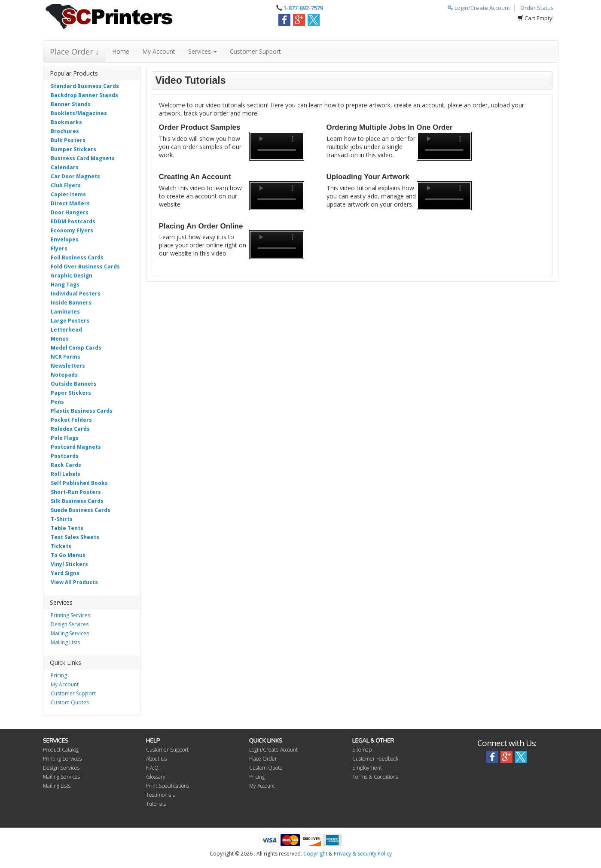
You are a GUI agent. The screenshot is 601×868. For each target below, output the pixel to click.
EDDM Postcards (73, 221)
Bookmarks (66, 122)
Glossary (156, 777)
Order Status (537, 8)
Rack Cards (66, 465)
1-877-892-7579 (303, 8)
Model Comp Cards (76, 348)
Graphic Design (72, 276)
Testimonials (160, 795)
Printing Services (70, 615)
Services (203, 51)
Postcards (65, 456)
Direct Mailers (70, 203)
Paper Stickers (71, 393)
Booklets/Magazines (79, 113)
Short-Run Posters (76, 492)
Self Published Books (79, 483)
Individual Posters (76, 294)
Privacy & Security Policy (363, 854)
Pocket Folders (71, 420)
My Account (159, 51)
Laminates (65, 312)
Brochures (65, 131)
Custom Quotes (70, 702)
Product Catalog (61, 750)
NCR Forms (66, 357)
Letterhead (66, 330)
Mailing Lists (65, 642)
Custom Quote (266, 768)
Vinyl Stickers (69, 564)
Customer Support (255, 51)
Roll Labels (66, 474)
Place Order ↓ (75, 52)
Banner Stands (71, 104)
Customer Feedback (375, 759)
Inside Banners (71, 303)
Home (121, 51)
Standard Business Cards (85, 86)
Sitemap (362, 750)
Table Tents (67, 528)
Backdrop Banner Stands (84, 95)
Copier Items (68, 194)
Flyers (59, 248)
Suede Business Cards (81, 510)
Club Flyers (66, 185)
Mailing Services (70, 633)
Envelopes (65, 239)
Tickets (61, 546)
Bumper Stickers (73, 149)
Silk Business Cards (77, 501)
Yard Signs (65, 573)
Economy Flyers (72, 230)
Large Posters (70, 321)
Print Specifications (168, 786)
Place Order (263, 759)
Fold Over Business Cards (85, 266)
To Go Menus (68, 555)
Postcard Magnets (76, 447)
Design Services (70, 624)
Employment (367, 768)
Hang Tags (65, 285)
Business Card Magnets (83, 158)
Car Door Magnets (75, 176)
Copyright (315, 854)
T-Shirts (62, 519)
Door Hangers (70, 212)
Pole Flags (65, 438)
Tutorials (156, 804)
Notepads (64, 375)
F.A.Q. (153, 768)
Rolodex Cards (70, 429)
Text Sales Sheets (75, 537)
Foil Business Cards (77, 257)
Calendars (65, 167)
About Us (156, 759)
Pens (57, 402)
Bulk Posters (68, 140)
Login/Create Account (479, 8)
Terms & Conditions (375, 777)
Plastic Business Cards (82, 411)
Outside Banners (74, 384)
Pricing (59, 675)
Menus (60, 339)
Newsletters (68, 366)
